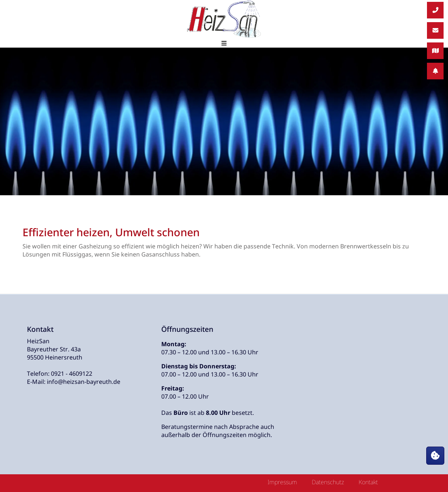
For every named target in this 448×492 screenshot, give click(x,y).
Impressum (282, 482)
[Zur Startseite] (224, 19)
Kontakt (368, 482)
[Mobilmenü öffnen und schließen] (224, 43)
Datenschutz (328, 482)
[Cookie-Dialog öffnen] (435, 456)
